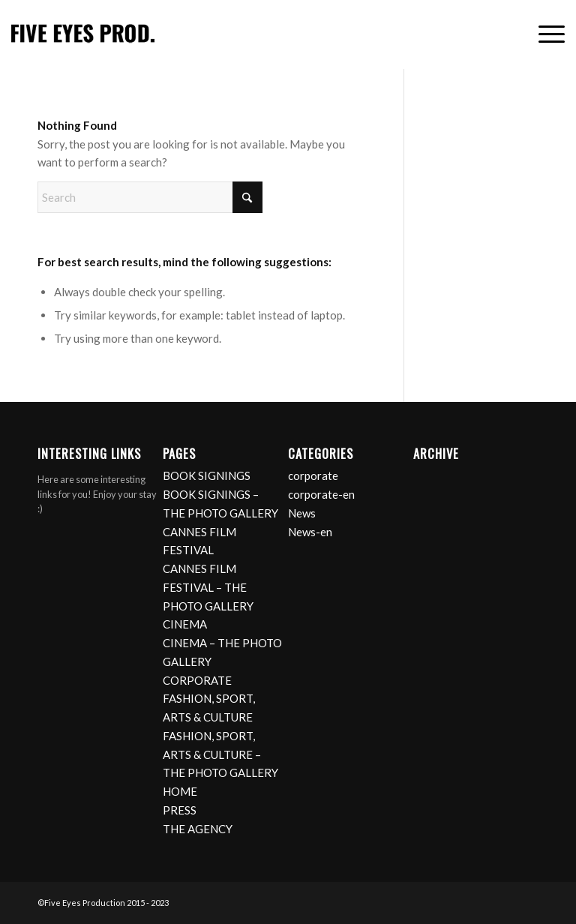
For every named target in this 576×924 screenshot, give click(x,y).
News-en (310, 532)
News (302, 513)
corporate (313, 475)
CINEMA (185, 624)
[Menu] (544, 34)
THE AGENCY (198, 829)
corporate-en (321, 494)
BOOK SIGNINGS (207, 475)
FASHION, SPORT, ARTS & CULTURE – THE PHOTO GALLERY (220, 754)
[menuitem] (544, 34)
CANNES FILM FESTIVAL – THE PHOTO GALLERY (208, 587)
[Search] (150, 197)
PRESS (180, 810)
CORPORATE (197, 680)
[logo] (82, 34)
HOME (180, 791)
